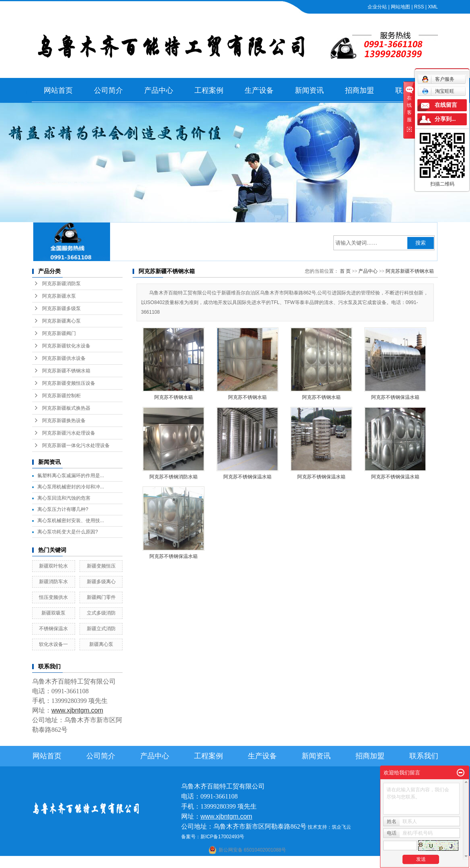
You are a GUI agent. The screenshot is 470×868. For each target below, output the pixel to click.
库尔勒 (256, 863)
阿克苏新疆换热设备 (64, 421)
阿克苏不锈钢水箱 (174, 397)
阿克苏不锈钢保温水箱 (395, 397)
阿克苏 (241, 863)
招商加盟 (360, 90)
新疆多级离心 (101, 582)
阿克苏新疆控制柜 (61, 396)
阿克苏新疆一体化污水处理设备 (76, 445)
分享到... (445, 119)
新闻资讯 (309, 90)
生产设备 (259, 90)
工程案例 (209, 90)
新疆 (301, 863)
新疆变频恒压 (101, 566)
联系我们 (424, 756)
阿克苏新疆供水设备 (64, 358)
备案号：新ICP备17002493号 (213, 837)
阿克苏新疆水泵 (59, 296)
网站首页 (58, 90)
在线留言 (446, 105)
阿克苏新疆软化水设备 (66, 346)
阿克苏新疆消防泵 (61, 284)
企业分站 (377, 7)
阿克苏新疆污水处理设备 (69, 433)
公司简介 (108, 90)
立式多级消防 (101, 613)
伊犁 (313, 863)
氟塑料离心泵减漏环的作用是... (71, 476)
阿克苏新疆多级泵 (61, 308)
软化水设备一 (53, 644)
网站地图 (401, 7)
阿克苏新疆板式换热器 (66, 408)
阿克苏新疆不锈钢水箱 (66, 371)
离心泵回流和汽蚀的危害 (64, 498)
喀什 (227, 863)
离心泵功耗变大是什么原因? (68, 532)
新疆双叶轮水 (53, 566)
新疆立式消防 (101, 629)
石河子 (214, 863)
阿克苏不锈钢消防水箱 (174, 477)
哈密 (270, 863)
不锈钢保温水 (53, 629)
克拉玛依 (339, 863)
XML (433, 7)
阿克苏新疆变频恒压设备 (69, 383)
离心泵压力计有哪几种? (63, 509)
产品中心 (159, 90)
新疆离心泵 (101, 644)
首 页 (345, 271)
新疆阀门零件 (101, 597)
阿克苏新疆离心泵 (61, 321)
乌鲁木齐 (286, 863)
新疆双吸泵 (53, 613)
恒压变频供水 (53, 597)
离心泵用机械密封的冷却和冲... (71, 487)
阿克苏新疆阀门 (59, 333)
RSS (419, 7)
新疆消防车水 (53, 582)
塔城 (323, 863)
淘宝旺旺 (438, 91)
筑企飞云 (341, 827)
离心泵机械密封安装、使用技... (71, 521)
